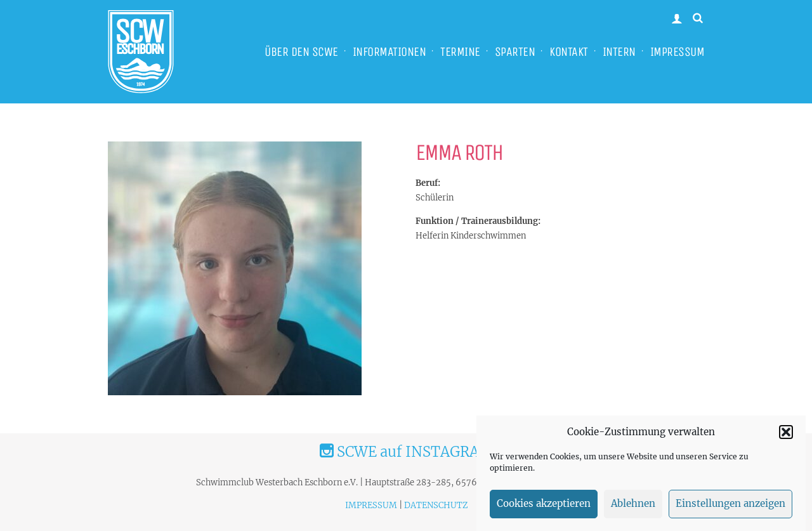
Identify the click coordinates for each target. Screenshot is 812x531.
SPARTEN (515, 52)
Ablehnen (633, 508)
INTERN (619, 52)
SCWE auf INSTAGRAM (406, 452)
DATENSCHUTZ (436, 505)
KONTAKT (569, 52)
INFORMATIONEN (390, 52)
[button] (786, 436)
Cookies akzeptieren (544, 508)
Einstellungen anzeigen (730, 508)
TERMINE (460, 52)
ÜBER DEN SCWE (301, 52)
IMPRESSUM (678, 52)
